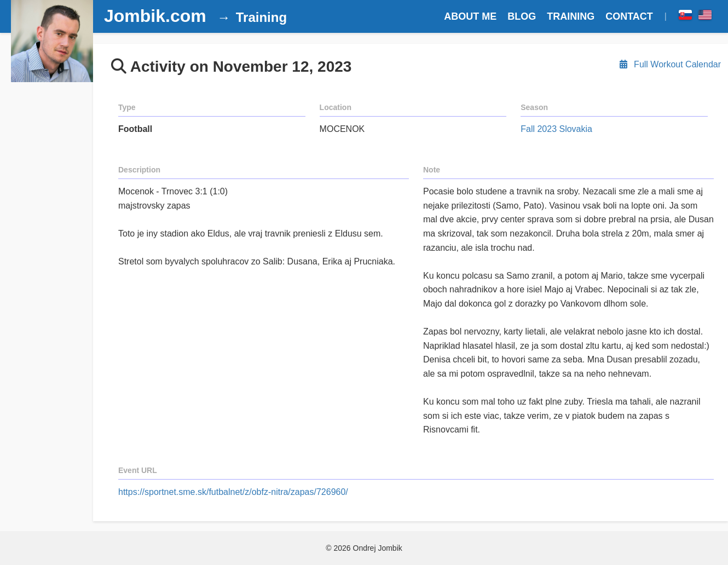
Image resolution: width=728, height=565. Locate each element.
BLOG (522, 16)
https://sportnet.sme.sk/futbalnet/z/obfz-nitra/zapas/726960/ (233, 492)
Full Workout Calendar (669, 64)
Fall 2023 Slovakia (556, 129)
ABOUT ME (470, 16)
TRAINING (571, 16)
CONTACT (629, 16)
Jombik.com (155, 16)
